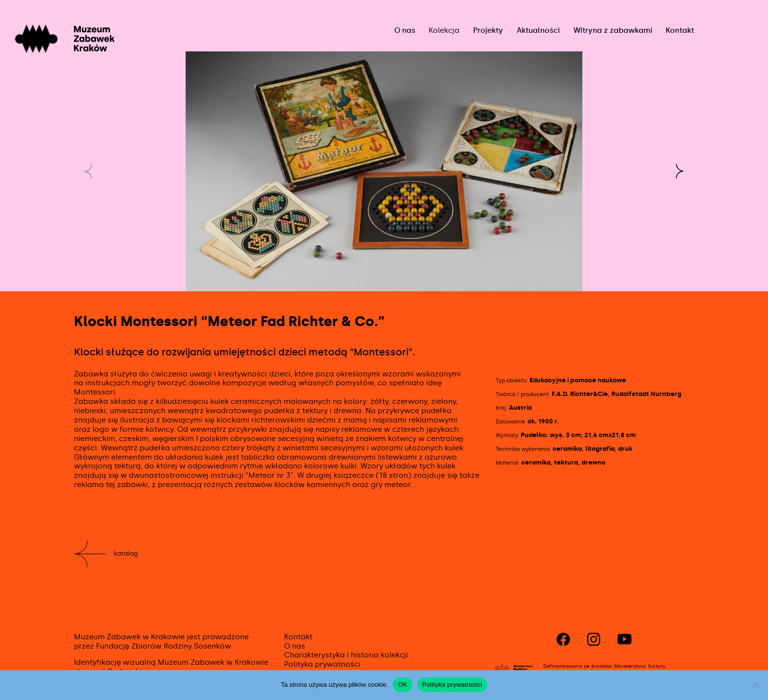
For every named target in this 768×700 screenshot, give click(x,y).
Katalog (126, 553)
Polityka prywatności (322, 664)
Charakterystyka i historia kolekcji (346, 655)
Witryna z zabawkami (613, 30)
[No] (756, 685)
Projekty (488, 30)
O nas (405, 30)
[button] (679, 171)
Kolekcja (444, 30)
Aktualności (538, 30)
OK (402, 685)
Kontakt (680, 30)
